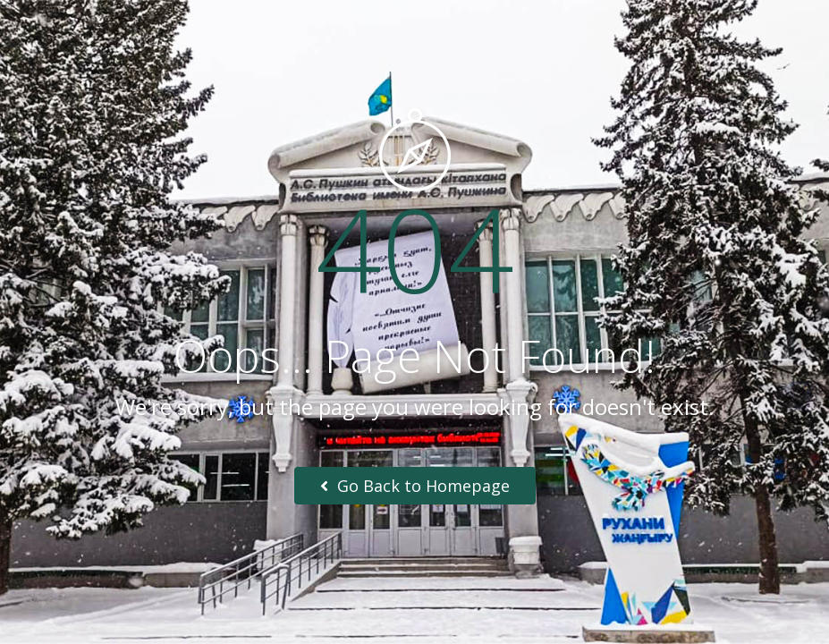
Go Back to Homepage (415, 486)
